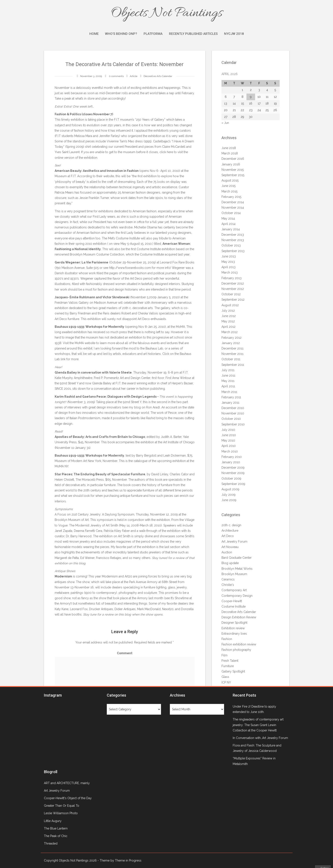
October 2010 (231, 419)
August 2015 (230, 180)
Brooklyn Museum (234, 574)
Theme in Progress (128, 860)
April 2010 (229, 446)
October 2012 (231, 294)
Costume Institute (234, 606)
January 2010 (231, 462)
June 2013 (229, 256)
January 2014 (231, 229)
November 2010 (233, 413)
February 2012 (232, 338)
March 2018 (230, 153)
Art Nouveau (230, 547)
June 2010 (229, 435)
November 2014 (233, 208)
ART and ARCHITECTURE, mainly (67, 783)
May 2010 (228, 440)
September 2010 (233, 424)
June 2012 (229, 316)
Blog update (230, 563)
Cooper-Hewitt (232, 601)
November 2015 (233, 170)
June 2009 (229, 500)
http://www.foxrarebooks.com (130, 268)
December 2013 (233, 235)
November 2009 (233, 473)
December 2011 (232, 348)
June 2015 (228, 186)
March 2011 (229, 392)
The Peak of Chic (56, 836)
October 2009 (231, 479)
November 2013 (233, 240)
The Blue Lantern (56, 828)
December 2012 (233, 283)
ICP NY (226, 682)
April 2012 (228, 327)
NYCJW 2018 (234, 34)
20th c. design (231, 525)
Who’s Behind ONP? (121, 34)
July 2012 (228, 311)
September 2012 (233, 300)
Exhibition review (233, 628)
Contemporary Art (234, 590)
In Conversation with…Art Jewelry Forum (260, 738)
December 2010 (233, 408)
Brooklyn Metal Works (237, 569)
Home (94, 34)
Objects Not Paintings (167, 13)
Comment (125, 653)
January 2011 (230, 403)
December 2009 (233, 468)
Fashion (227, 639)
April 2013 (228, 267)
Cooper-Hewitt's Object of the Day (68, 798)
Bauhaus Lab (154, 348)
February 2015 (231, 197)
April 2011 (228, 386)
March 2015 (229, 191)
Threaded (51, 843)
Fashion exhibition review (239, 644)
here (170, 152)
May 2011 (228, 381)
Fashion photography (236, 650)
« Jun (225, 123)
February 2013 (232, 278)
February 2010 (232, 457)
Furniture (228, 666)
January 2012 (231, 343)
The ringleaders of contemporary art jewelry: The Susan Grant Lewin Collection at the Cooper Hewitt (258, 725)
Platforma (153, 34)
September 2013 (233, 251)
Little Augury (53, 821)
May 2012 (228, 321)
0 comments (116, 76)
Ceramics (228, 579)
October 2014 (231, 213)
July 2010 (228, 430)
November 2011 (232, 354)
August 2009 (230, 489)
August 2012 (230, 305)
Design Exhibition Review (239, 617)
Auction (227, 552)
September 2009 (233, 484)
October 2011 (231, 359)
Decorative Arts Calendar (158, 76)
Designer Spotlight (234, 623)
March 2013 (230, 272)
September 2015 (233, 175)
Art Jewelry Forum (234, 542)
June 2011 (228, 376)
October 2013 (231, 245)
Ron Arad (153, 407)
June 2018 (229, 148)
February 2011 (231, 397)
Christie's (228, 585)
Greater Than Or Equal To (62, 806)
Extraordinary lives (234, 634)
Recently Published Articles (193, 34)
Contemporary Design (237, 596)
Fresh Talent (230, 661)
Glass (225, 677)
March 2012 (230, 332)
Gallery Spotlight (233, 671)
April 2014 (228, 224)
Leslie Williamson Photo (61, 813)
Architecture (230, 531)
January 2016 (231, 164)
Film (225, 655)
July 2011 (228, 370)
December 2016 (233, 159)
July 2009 (228, 495)
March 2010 (230, 451)
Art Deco (228, 536)
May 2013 (228, 262)
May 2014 (228, 219)
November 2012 (233, 289)
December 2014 (233, 202)
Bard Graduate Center (237, 558)
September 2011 (233, 365)
